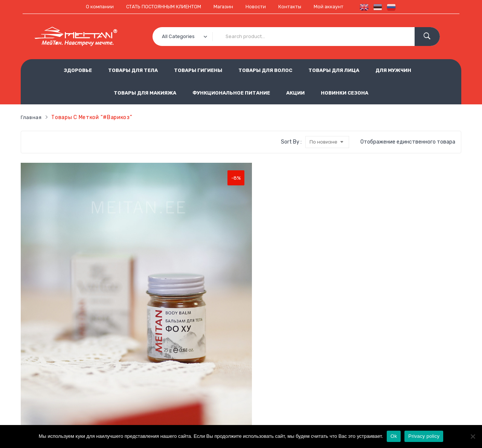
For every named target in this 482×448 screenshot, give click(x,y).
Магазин (224, 7)
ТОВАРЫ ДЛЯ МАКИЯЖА (145, 93)
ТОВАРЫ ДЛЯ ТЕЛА (133, 70)
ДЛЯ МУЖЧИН (393, 70)
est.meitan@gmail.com (348, 405)
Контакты (294, 7)
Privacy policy (424, 436)
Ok (394, 436)
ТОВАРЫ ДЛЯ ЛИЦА (334, 70)
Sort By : (291, 142)
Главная (31, 117)
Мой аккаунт (335, 7)
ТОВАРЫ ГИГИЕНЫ (198, 70)
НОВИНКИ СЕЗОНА (345, 93)
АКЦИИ (295, 93)
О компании (93, 7)
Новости (258, 7)
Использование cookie (197, 380)
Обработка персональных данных (263, 368)
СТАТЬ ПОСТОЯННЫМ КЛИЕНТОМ (160, 7)
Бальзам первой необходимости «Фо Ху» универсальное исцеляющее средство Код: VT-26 (56, 290)
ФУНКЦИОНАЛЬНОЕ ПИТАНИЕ (231, 93)
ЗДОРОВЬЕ (78, 70)
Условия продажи (191, 368)
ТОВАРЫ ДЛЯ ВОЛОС (265, 70)
